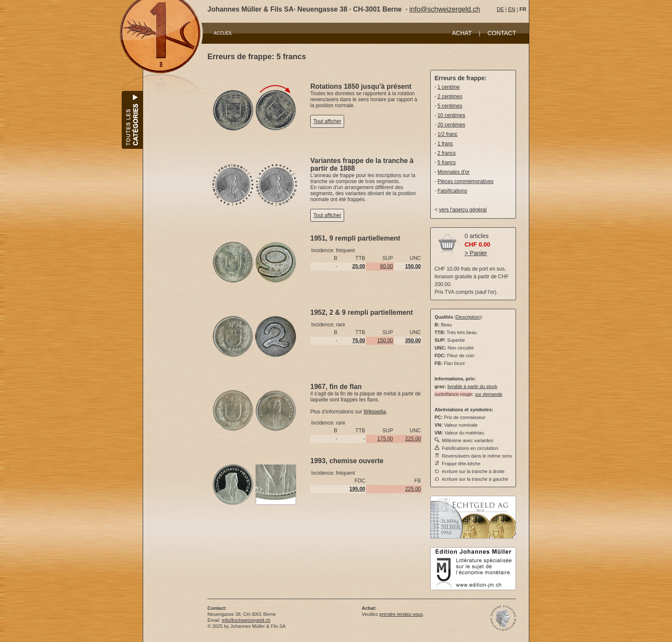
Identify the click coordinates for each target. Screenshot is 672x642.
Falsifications (452, 191)
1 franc (445, 144)
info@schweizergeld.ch (445, 9)
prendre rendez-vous (401, 614)
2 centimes (450, 96)
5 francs (447, 163)
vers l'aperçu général (463, 210)
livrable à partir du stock (472, 386)
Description (468, 317)
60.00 (387, 266)
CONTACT (502, 33)
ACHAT (462, 33)
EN (511, 9)
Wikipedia (375, 412)
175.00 (385, 439)
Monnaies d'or (454, 172)
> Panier (476, 253)
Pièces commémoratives (466, 181)
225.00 (413, 439)
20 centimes (451, 125)
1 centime (449, 87)
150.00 (385, 341)
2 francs (447, 153)
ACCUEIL (223, 33)
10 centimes (451, 115)
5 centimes (450, 106)
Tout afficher (327, 121)
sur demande (489, 394)
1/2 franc (448, 134)
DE (500, 9)
